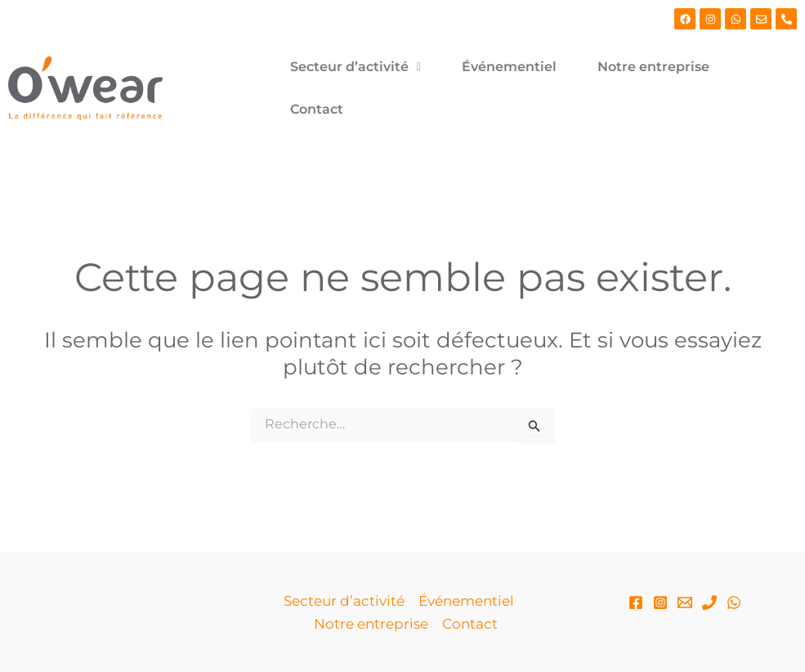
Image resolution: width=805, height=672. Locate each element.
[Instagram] (660, 603)
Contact (317, 109)
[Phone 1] (709, 603)
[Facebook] (636, 603)
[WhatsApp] (734, 603)
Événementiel (509, 67)
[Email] (685, 603)
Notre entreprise (653, 67)
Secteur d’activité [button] (356, 67)
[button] (356, 67)
